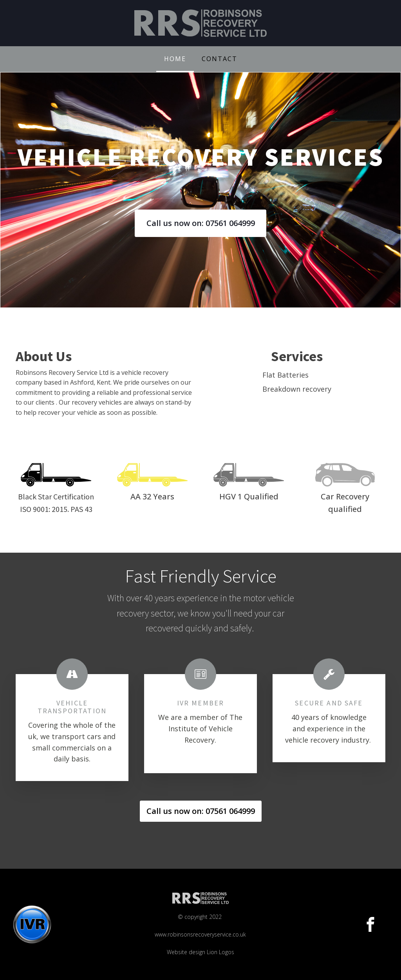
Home (175, 59)
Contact (219, 59)
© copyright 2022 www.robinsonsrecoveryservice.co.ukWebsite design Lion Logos (200, 934)
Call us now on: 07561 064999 (201, 223)
